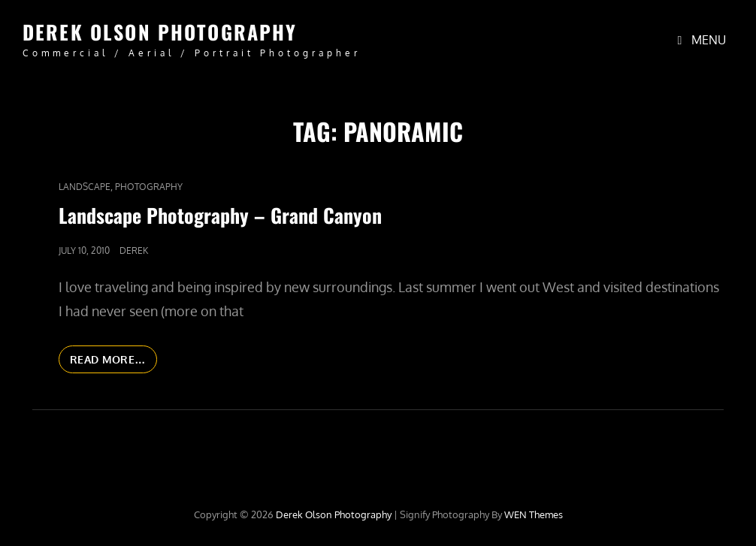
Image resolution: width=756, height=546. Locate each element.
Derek (134, 250)
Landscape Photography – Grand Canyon (220, 215)
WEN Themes (534, 514)
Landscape (85, 187)
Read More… (113, 362)
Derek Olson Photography (160, 32)
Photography (149, 187)
